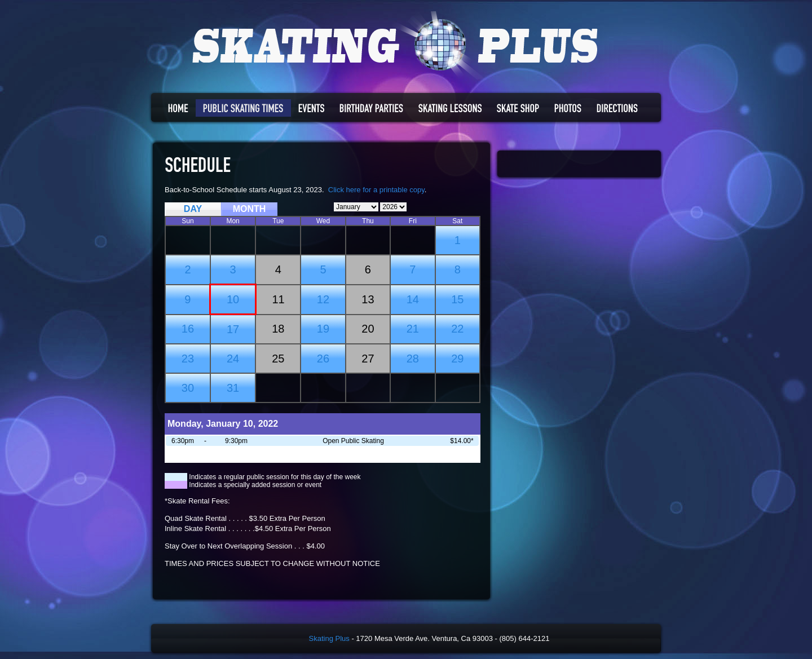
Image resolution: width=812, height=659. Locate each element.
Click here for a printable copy (376, 190)
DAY (193, 209)
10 (233, 299)
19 (323, 329)
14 (413, 299)
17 (233, 329)
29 (457, 359)
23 (188, 359)
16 (188, 329)
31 (233, 388)
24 (233, 359)
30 (188, 388)
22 (457, 329)
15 (457, 299)
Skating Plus (329, 638)
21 (413, 329)
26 (323, 359)
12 (323, 299)
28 (413, 359)
